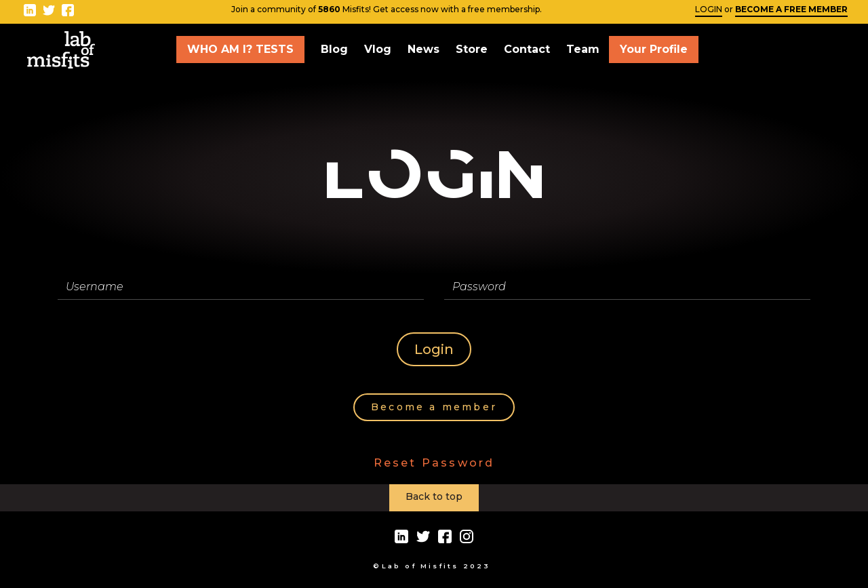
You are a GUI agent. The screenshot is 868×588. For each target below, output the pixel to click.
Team (583, 49)
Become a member (434, 407)
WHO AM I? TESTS (240, 49)
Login (434, 349)
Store (472, 49)
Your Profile (654, 49)
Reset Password (434, 463)
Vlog (378, 49)
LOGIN (709, 9)
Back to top (434, 496)
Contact (527, 49)
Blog (334, 49)
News (423, 49)
